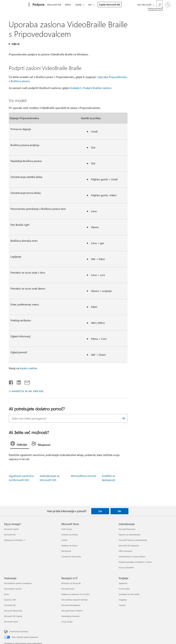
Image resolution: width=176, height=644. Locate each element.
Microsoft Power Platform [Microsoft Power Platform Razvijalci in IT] (72, 611)
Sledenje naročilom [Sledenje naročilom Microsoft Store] (69, 546)
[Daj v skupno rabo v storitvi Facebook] (11, 382)
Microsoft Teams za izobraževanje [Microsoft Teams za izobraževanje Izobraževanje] (133, 540)
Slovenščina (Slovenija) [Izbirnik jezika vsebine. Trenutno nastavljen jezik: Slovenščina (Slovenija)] (19, 631)
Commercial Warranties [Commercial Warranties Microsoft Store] (71, 556)
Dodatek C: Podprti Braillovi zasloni (90, 88)
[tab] (20, 444)
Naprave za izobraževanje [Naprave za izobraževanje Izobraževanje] (130, 535)
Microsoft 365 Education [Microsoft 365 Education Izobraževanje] (129, 546)
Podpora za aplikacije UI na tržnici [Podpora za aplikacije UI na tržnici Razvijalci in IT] (76, 594)
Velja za (15, 44)
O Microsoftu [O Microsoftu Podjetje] (124, 589)
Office (68, 5)
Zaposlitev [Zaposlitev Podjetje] (123, 583)
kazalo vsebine (28, 368)
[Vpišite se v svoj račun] (168, 5)
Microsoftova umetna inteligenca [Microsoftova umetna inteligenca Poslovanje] (18, 583)
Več (90, 5)
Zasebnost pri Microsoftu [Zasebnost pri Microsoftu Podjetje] (129, 594)
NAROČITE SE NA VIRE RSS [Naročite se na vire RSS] (28, 391)
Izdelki (78, 5)
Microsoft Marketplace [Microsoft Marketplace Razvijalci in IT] (71, 605)
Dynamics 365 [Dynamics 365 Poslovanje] (10, 600)
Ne (119, 511)
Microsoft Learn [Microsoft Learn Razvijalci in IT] (68, 589)
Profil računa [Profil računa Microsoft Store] (67, 529)
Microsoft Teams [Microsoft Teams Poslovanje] (11, 622)
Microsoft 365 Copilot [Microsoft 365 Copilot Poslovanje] (13, 616)
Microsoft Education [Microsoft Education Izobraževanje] (127, 529)
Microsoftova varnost (83, 476)
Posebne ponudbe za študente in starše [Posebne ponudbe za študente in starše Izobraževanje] (135, 562)
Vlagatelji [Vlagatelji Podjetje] (123, 600)
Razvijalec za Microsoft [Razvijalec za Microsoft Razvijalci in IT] (71, 583)
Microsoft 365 (54, 5)
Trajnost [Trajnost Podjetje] (122, 605)
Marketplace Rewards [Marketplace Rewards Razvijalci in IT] (70, 616)
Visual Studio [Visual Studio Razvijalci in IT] (67, 622)
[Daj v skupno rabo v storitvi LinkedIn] (17, 382)
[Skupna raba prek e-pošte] (26, 382)
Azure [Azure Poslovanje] (7, 594)
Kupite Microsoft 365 (110, 5)
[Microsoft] (16, 5)
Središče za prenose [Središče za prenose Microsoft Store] (70, 535)
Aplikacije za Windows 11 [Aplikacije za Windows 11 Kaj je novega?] (15, 540)
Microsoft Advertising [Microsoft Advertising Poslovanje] (13, 611)
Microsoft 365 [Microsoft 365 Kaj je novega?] (10, 535)
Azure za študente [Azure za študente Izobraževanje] (126, 567)
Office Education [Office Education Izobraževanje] (126, 551)
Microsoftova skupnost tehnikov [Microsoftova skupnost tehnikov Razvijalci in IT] (75, 600)
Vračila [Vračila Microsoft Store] (64, 540)
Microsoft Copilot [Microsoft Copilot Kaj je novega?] (11, 529)
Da (100, 511)
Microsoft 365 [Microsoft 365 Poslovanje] (10, 605)
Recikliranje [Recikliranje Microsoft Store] (66, 551)
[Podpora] (38, 5)
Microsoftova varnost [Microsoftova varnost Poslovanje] (13, 589)
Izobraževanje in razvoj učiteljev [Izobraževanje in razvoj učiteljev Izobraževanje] (132, 556)
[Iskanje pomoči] (159, 4)
